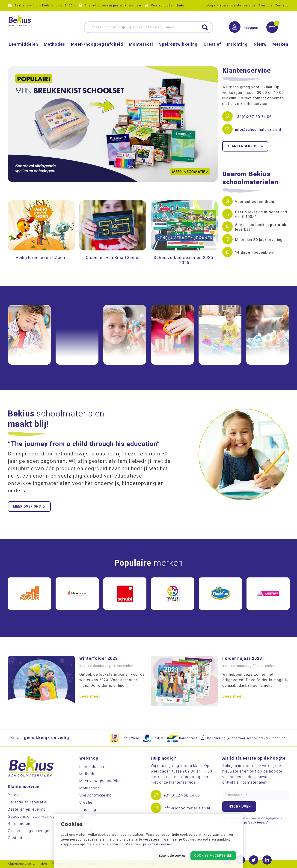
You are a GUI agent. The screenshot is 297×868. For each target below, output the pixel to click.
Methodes (54, 52)
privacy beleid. (256, 822)
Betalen (15, 795)
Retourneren (19, 824)
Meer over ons (29, 506)
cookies (166, 844)
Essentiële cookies (172, 856)
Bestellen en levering (27, 809)
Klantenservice (243, 5)
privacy (149, 844)
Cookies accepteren (213, 856)
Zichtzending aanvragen (30, 831)
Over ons (265, 5)
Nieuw (260, 52)
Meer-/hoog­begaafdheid (97, 52)
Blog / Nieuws (217, 5)
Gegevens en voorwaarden (32, 816)
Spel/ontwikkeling (178, 52)
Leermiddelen (23, 52)
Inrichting (237, 52)
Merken (280, 52)
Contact (281, 5)
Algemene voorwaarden (27, 864)
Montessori (141, 52)
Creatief (212, 52)
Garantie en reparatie (27, 802)
